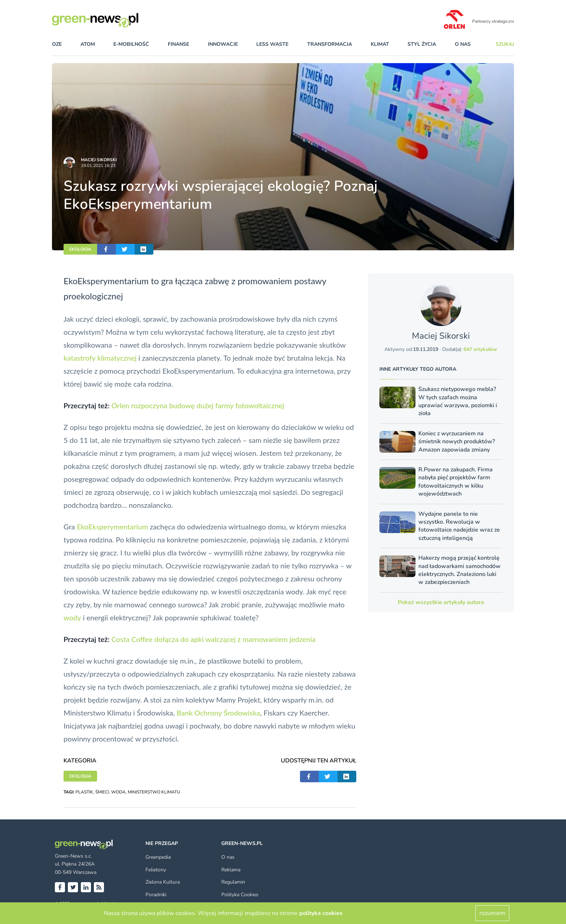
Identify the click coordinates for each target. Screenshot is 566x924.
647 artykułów (480, 349)
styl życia (422, 44)
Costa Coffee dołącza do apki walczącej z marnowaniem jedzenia (213, 639)
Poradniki (156, 895)
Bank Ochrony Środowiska (218, 713)
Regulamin (233, 882)
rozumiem (492, 913)
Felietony (156, 870)
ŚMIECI (102, 792)
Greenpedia (158, 857)
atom (88, 44)
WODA (118, 792)
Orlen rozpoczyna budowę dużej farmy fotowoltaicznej (198, 405)
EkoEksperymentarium (113, 527)
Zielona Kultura (163, 882)
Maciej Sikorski (99, 160)
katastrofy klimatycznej (100, 358)
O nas (463, 44)
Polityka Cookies (240, 895)
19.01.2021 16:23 (98, 166)
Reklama (231, 870)
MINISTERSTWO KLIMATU (154, 792)
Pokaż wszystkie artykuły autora (441, 602)
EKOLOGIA (80, 249)
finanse (178, 44)
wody (72, 617)
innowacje (223, 44)
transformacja (330, 44)
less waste (272, 44)
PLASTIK (84, 792)
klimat (380, 44)
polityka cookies (321, 913)
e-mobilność (131, 44)
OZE (57, 44)
